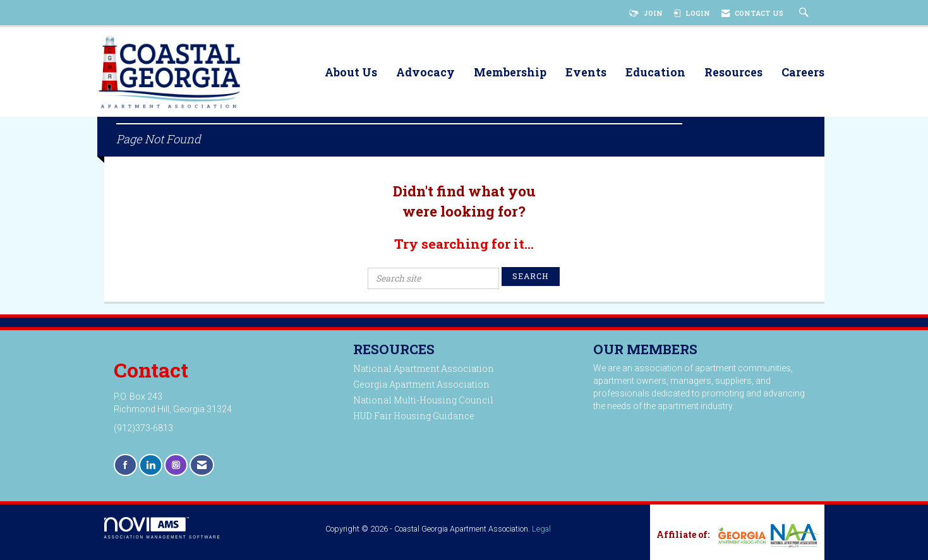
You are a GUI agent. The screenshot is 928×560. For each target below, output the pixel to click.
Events (586, 73)
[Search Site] (805, 13)
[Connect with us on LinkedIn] (151, 465)
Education (655, 73)
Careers (803, 73)
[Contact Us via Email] (202, 465)
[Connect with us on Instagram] (176, 465)
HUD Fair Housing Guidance (414, 416)
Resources (733, 73)
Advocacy (425, 73)
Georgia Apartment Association (421, 384)
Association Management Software (163, 528)
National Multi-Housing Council (423, 400)
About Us (351, 73)
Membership (510, 73)
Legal (541, 529)
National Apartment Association (424, 368)
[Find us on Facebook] (125, 465)
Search (531, 276)
